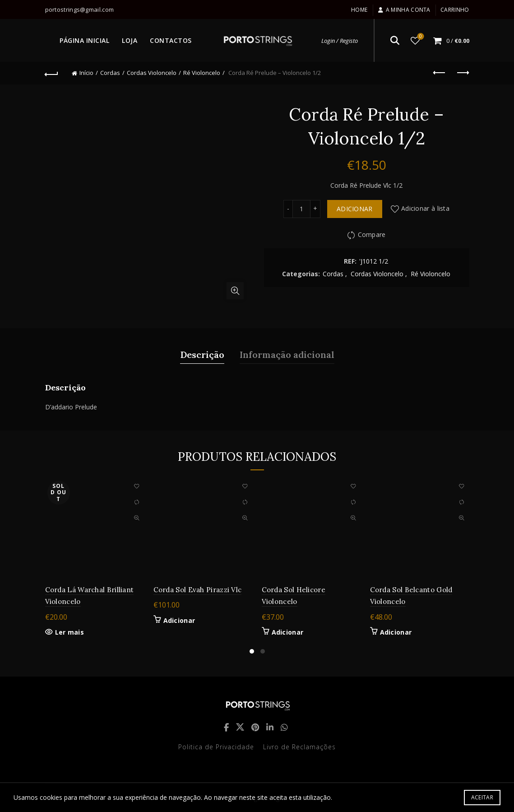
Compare (372, 234)
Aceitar (482, 797)
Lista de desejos (419, 37)
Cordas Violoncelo (152, 73)
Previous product (440, 73)
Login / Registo (340, 41)
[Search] (395, 41)
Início (86, 73)
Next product (462, 73)
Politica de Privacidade (216, 747)
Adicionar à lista (425, 208)
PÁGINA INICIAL (84, 40)
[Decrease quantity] (288, 209)
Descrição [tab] (202, 355)
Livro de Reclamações (299, 747)
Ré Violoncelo (202, 73)
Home (359, 10)
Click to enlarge (235, 291)
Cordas (110, 73)
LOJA (130, 40)
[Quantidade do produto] (301, 209)
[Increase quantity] (315, 209)
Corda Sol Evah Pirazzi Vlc (198, 590)
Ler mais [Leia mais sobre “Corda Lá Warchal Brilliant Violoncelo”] (69, 632)
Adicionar (355, 209)
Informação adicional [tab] (287, 355)
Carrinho (455, 10)
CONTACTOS (171, 40)
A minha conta (404, 10)
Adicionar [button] (179, 621)
